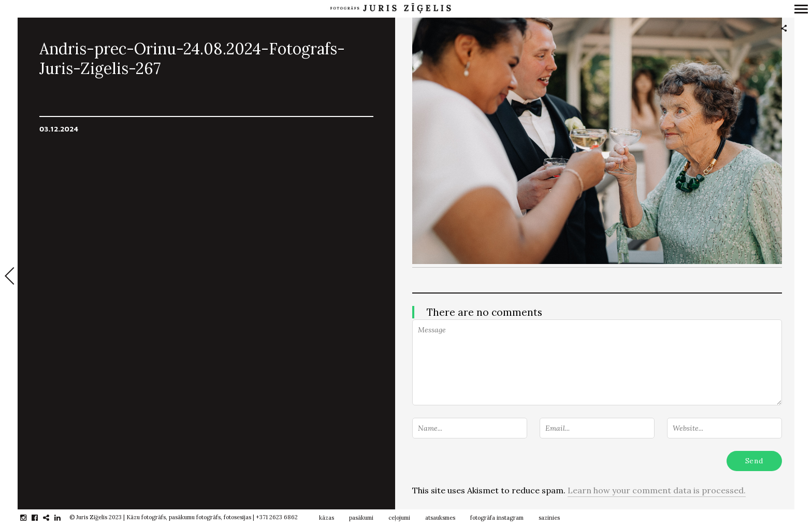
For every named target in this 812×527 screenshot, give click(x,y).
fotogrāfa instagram (497, 518)
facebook (40, 518)
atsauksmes (440, 518)
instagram (29, 518)
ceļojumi (399, 518)
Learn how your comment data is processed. (657, 490)
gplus (52, 518)
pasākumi (361, 518)
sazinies (549, 518)
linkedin (63, 518)
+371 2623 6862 (277, 517)
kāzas (327, 518)
